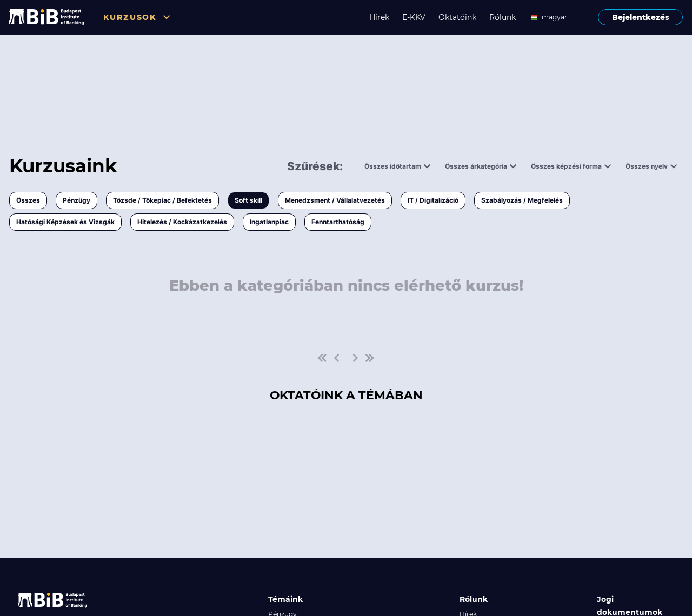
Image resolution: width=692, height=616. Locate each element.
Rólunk (503, 17)
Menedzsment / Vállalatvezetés (335, 200)
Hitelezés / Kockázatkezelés (182, 222)
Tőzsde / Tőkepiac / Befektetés (162, 200)
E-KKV (414, 17)
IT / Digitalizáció (433, 200)
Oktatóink (457, 17)
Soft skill (248, 200)
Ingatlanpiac (269, 222)
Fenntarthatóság (338, 222)
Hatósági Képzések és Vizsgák (65, 222)
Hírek (379, 17)
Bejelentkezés (641, 17)
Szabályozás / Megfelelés (522, 200)
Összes (28, 200)
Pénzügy (76, 200)
